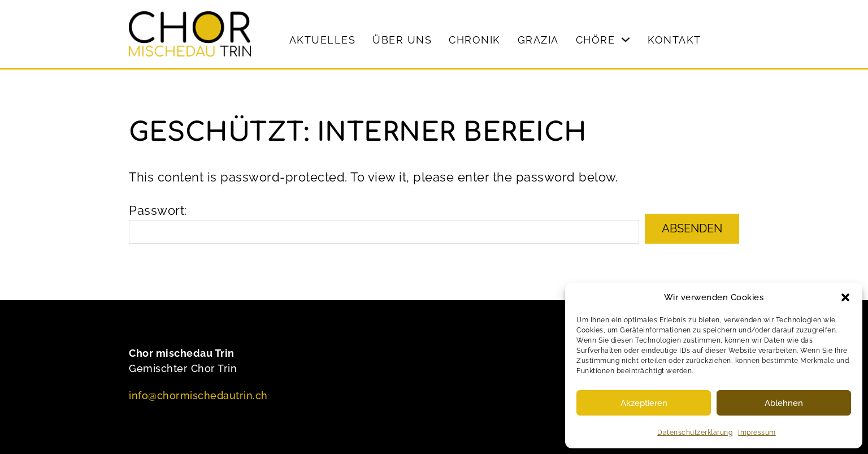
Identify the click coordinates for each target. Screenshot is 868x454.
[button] (845, 297)
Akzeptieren (644, 403)
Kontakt (674, 40)
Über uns (402, 40)
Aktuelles (323, 40)
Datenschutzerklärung (695, 433)
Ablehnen (784, 403)
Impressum (757, 433)
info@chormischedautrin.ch (198, 395)
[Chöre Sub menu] (626, 40)
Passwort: (384, 223)
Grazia (538, 40)
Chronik (475, 40)
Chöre (596, 40)
